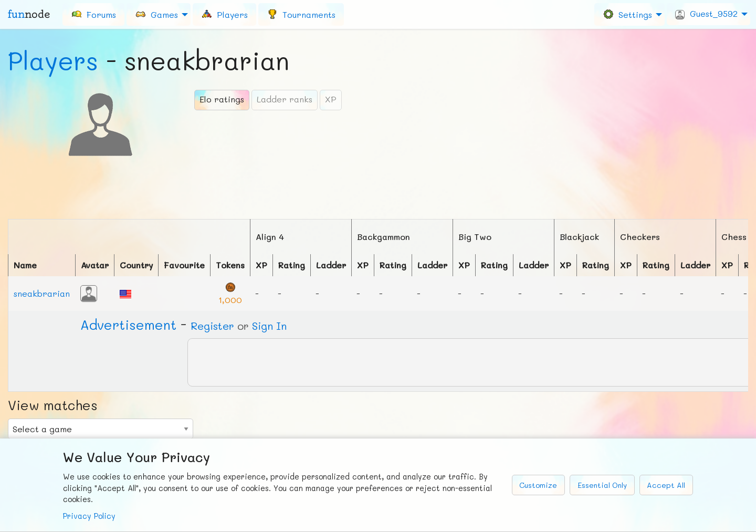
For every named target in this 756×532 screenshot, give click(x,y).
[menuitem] (93, 14)
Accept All (666, 485)
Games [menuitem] (156, 14)
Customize (538, 485)
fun (29, 14)
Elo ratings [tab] (222, 99)
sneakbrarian (42, 293)
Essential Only (602, 485)
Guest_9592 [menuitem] (706, 14)
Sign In (269, 326)
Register (212, 326)
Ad (128, 325)
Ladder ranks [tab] (285, 99)
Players (53, 60)
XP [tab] (331, 99)
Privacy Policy (89, 516)
